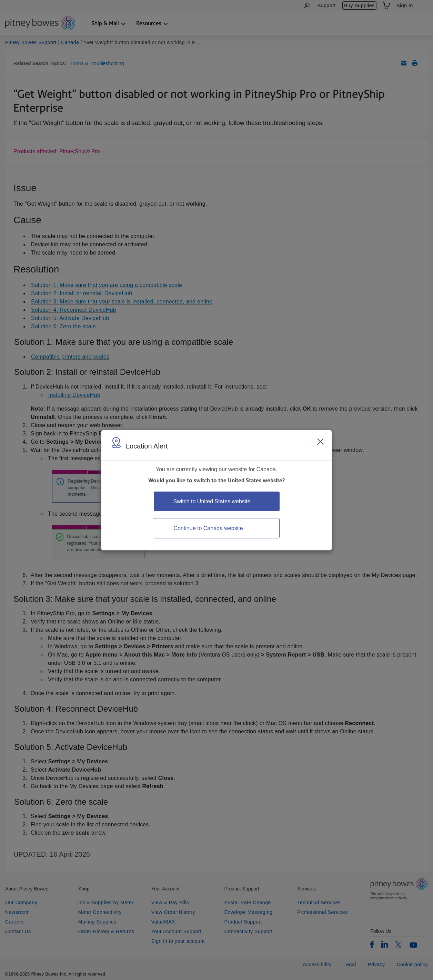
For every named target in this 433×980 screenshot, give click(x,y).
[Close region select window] (320, 442)
